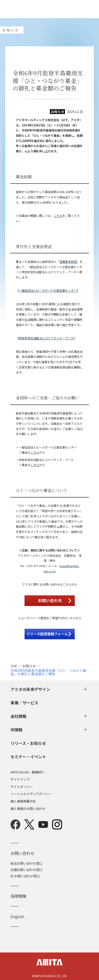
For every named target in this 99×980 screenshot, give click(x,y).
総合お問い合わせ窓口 (26, 863)
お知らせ (29, 666)
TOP (14, 666)
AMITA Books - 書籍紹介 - (28, 772)
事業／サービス (24, 703)
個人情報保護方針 (23, 801)
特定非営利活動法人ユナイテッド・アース (46, 338)
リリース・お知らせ (28, 743)
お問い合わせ (22, 853)
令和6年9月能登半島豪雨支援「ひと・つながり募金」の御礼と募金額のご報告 (48, 672)
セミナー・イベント (28, 757)
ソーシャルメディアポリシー (31, 794)
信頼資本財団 (68, 262)
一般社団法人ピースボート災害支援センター (48, 290)
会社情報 (18, 716)
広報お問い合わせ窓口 (26, 870)
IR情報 (16, 730)
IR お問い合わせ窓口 (25, 876)
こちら (58, 216)
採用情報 (18, 896)
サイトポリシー (22, 787)
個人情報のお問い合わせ (28, 809)
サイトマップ (20, 779)
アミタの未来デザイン (30, 689)
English (17, 916)
